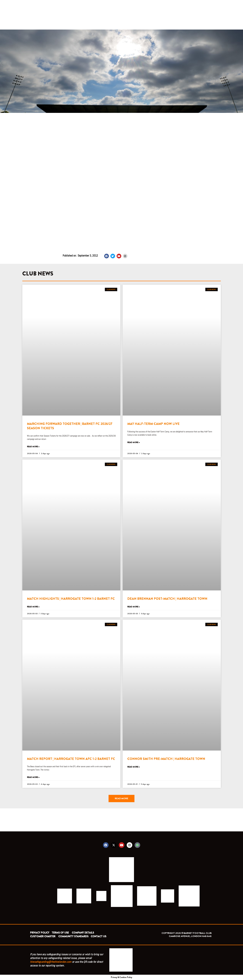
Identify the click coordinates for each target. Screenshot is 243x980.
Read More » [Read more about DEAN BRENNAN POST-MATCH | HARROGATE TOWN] (134, 607)
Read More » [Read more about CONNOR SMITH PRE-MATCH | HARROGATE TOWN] (134, 767)
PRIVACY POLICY (40, 933)
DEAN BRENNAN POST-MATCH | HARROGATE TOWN (167, 599)
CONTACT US (98, 936)
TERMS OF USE (61, 933)
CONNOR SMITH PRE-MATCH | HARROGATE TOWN (166, 759)
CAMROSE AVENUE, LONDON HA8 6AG (190, 936)
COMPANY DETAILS (83, 933)
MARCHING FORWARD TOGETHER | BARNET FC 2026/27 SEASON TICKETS (70, 426)
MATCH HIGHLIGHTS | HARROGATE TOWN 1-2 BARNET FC (71, 599)
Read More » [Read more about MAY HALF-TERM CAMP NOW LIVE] (134, 443)
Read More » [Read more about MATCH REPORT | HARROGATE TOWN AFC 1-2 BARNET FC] (33, 777)
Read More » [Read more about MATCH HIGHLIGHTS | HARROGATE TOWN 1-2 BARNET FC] (33, 607)
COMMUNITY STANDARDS (73, 936)
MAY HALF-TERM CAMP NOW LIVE (153, 424)
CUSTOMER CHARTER (43, 936)
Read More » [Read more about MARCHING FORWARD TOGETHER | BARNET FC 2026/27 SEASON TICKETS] (33, 447)
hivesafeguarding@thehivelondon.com (51, 962)
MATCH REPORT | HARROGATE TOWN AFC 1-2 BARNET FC (71, 759)
